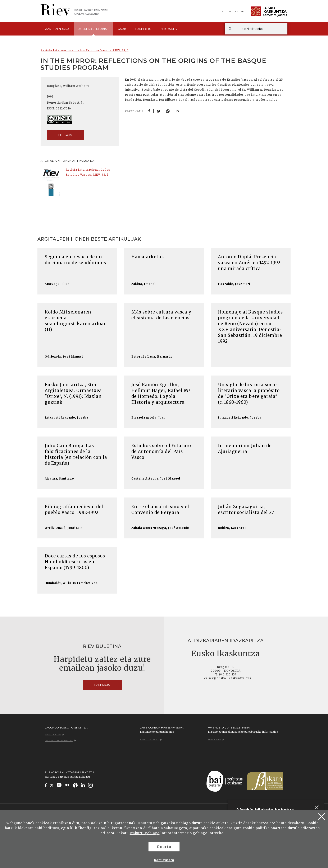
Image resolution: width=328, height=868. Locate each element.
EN (242, 12)
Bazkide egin (54, 735)
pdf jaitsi (65, 135)
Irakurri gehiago (145, 833)
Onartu (164, 847)
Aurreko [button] (94, 31)
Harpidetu (143, 29)
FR (236, 12)
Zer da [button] (169, 29)
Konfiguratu (164, 860)
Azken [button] (57, 29)
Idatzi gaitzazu (151, 740)
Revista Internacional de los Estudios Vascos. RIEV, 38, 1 (85, 50)
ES (230, 12)
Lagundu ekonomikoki (60, 740)
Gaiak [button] (122, 29)
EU (224, 12)
